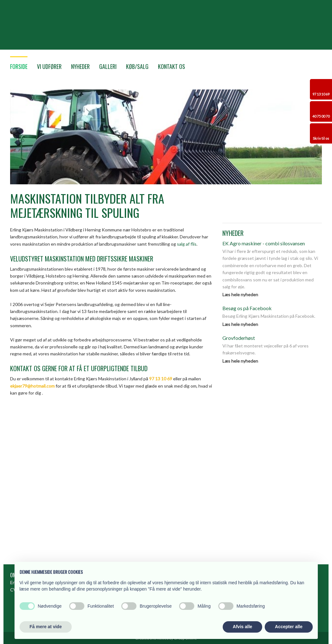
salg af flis (187, 244)
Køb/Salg (137, 66)
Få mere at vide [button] (46, 627)
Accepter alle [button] (289, 627)
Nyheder (80, 66)
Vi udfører (49, 66)
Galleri (108, 66)
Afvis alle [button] (242, 627)
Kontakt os (172, 66)
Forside (19, 66)
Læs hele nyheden (240, 294)
